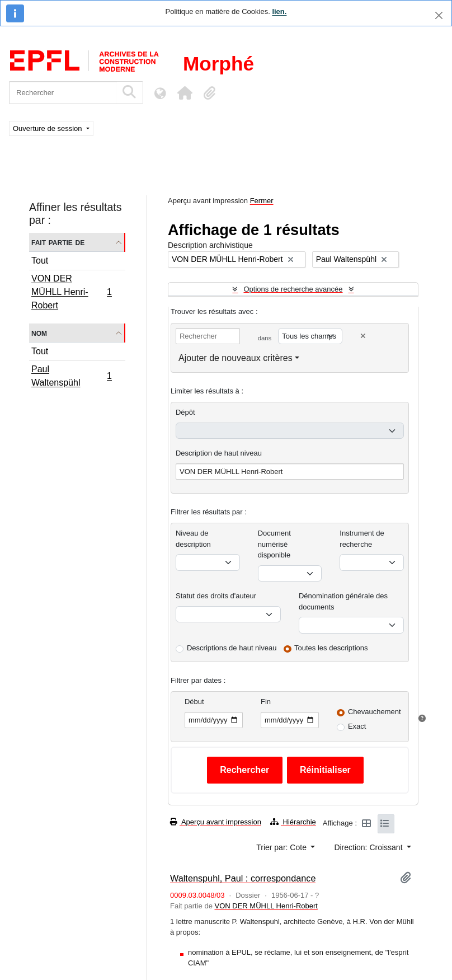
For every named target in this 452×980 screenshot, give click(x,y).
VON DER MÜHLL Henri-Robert (71, 292)
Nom (39, 333)
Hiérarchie (293, 822)
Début (194, 702)
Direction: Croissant (369, 847)
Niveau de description (193, 539)
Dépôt (185, 412)
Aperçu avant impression (216, 822)
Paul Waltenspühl (71, 376)
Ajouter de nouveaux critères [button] (236, 358)
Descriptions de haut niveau (232, 648)
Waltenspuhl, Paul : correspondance (243, 878)
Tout (40, 261)
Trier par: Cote (282, 847)
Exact (357, 726)
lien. (279, 11)
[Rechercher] (63, 93)
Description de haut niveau (219, 453)
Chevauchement (375, 712)
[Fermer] (439, 15)
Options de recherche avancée (293, 289)
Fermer (262, 201)
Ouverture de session (48, 128)
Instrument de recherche (362, 539)
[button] (185, 93)
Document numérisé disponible (274, 544)
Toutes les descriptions (331, 648)
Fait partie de (58, 242)
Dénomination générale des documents (343, 601)
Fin (266, 702)
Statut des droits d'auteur (216, 596)
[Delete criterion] (363, 336)
